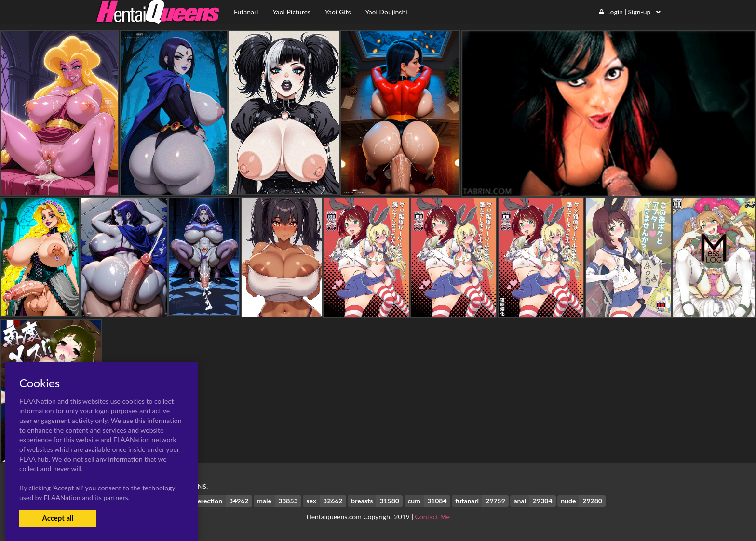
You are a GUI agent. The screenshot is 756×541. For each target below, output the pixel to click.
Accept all (58, 518)
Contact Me (432, 517)
